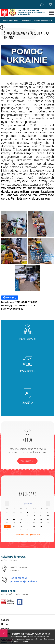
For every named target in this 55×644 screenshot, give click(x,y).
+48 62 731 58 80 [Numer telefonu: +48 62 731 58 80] (19, 578)
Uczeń (5, 624)
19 (7, 523)
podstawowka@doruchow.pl (42, 4)
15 (27, 519)
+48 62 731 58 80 (51, 4)
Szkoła (5, 620)
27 (14, 526)
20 (14, 523)
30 (34, 526)
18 (48, 519)
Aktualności (25, 21)
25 (48, 523)
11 (48, 516)
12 (7, 519)
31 (41, 526)
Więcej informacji (27, 461)
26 (7, 526)
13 (14, 519)
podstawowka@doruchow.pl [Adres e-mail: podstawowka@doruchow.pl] (24, 581)
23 (34, 523)
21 (21, 523)
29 (27, 526)
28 (21, 526)
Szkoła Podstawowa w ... (42, 21)
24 (41, 523)
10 (41, 516)
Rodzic (5, 629)
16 (34, 519)
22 (27, 523)
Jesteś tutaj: (8, 21)
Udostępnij (10, 298)
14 (21, 519)
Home (16, 21)
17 (41, 519)
